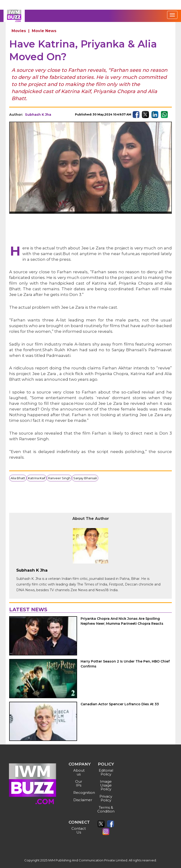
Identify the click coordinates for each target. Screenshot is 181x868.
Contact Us (79, 830)
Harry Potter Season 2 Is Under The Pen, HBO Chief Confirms (125, 664)
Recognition (79, 793)
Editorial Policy (106, 772)
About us (79, 772)
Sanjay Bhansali (85, 478)
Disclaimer (79, 800)
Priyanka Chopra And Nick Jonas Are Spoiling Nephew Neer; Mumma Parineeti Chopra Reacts (123, 621)
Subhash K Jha (38, 115)
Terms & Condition (106, 809)
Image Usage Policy (106, 785)
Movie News (44, 31)
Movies (19, 31)
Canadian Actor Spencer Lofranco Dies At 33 (120, 704)
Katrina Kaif (37, 478)
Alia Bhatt (18, 478)
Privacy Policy (106, 798)
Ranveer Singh (59, 478)
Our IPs (79, 783)
